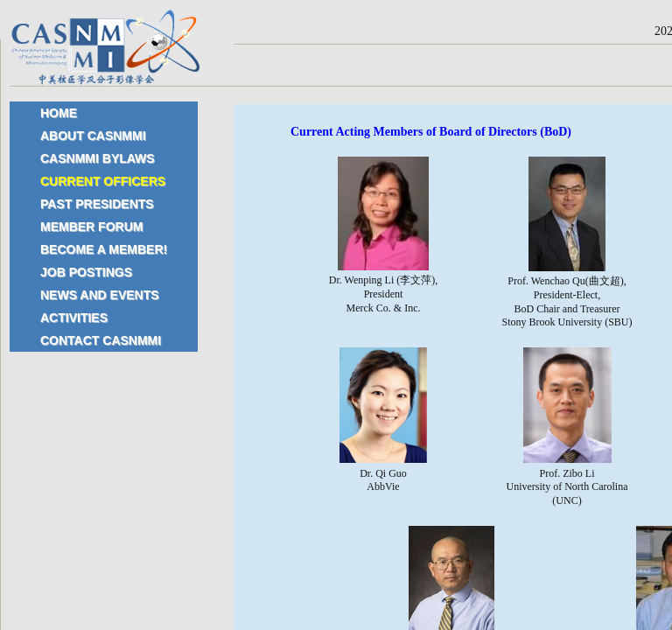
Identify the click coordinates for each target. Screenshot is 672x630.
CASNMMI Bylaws (98, 158)
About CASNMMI (93, 136)
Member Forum (91, 227)
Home (59, 113)
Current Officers (103, 181)
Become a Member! (104, 249)
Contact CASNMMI (101, 340)
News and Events (100, 295)
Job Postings (86, 272)
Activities (74, 318)
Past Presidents (97, 204)
